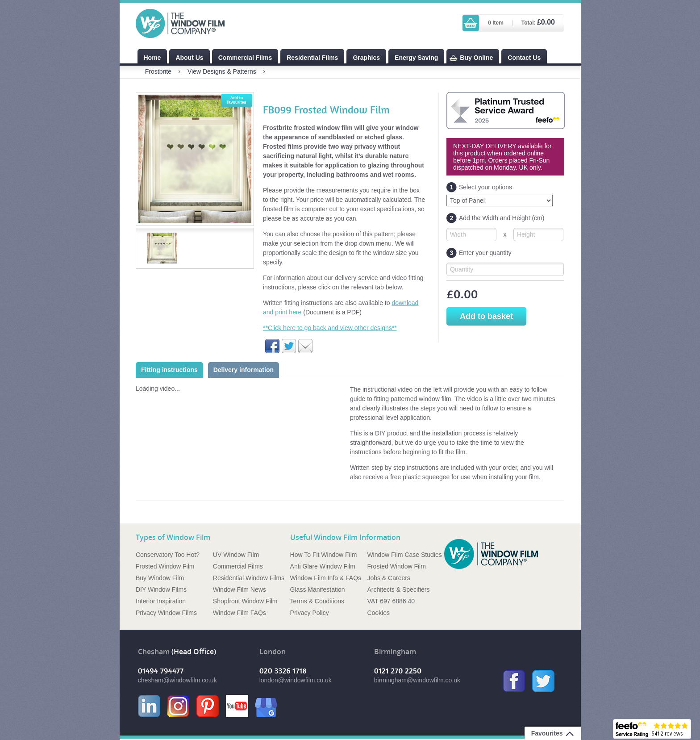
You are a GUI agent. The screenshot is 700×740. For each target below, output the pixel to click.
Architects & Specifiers (398, 589)
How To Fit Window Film (324, 555)
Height (526, 234)
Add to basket (486, 316)
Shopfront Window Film (245, 601)
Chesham (154, 652)
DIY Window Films (161, 589)
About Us (189, 58)
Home (152, 58)
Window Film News (240, 589)
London (273, 652)
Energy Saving (416, 58)
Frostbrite (158, 71)
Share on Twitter (289, 346)
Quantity (462, 269)
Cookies (378, 613)
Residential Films (312, 58)
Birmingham (395, 652)
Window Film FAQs (240, 613)
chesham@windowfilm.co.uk (177, 680)
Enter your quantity (479, 253)
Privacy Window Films (166, 613)
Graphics (366, 58)
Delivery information (244, 370)
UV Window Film (236, 555)
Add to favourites (236, 100)
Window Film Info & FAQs (326, 578)
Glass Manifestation (318, 589)
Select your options (479, 187)
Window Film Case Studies (404, 555)
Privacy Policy (310, 613)
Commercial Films (245, 58)
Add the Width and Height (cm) (495, 218)
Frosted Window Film (165, 566)
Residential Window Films (249, 578)
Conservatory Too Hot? (168, 555)
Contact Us (524, 58)
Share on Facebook (272, 346)
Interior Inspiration (161, 601)
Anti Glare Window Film (323, 566)
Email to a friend (305, 346)
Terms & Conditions (317, 601)
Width (458, 234)
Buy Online (476, 58)
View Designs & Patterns (222, 71)
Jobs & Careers (388, 578)
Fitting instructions (169, 370)
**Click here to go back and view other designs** (330, 328)
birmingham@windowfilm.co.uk (417, 680)
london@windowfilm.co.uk (296, 680)
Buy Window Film (160, 578)
